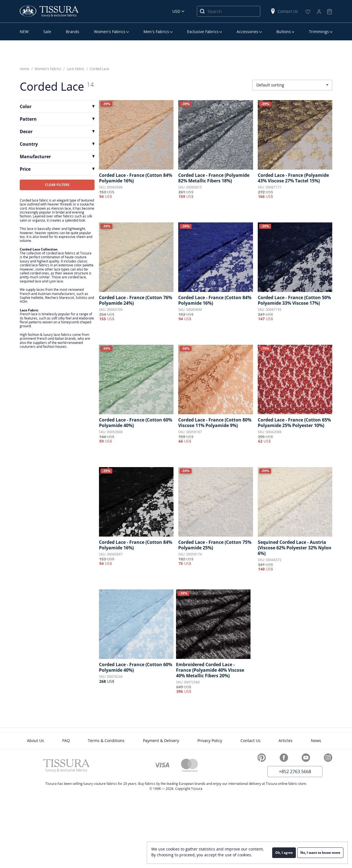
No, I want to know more (320, 853)
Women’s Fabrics (110, 32)
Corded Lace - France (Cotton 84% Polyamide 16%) (136, 178)
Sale (47, 32)
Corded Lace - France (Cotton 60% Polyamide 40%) (136, 423)
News (316, 741)
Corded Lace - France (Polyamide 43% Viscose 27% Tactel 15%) (293, 178)
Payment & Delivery (161, 741)
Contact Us (284, 11)
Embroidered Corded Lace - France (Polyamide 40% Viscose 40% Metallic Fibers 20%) (210, 670)
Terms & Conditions (106, 741)
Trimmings (319, 32)
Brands (73, 32)
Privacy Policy (210, 741)
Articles (286, 741)
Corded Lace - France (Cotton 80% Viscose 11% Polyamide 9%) (215, 423)
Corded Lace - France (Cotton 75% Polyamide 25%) (215, 545)
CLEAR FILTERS (57, 185)
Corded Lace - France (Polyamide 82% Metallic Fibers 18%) (214, 178)
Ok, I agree (284, 853)
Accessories (247, 32)
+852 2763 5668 (295, 772)
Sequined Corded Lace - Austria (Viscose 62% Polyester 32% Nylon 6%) (295, 548)
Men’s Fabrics (156, 32)
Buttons (284, 32)
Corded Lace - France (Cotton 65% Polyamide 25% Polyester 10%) (294, 423)
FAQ (66, 741)
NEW (24, 32)
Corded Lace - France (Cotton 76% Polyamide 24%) (136, 300)
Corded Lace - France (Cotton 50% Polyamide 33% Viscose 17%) (294, 300)
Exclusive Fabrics (203, 32)
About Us (35, 741)
